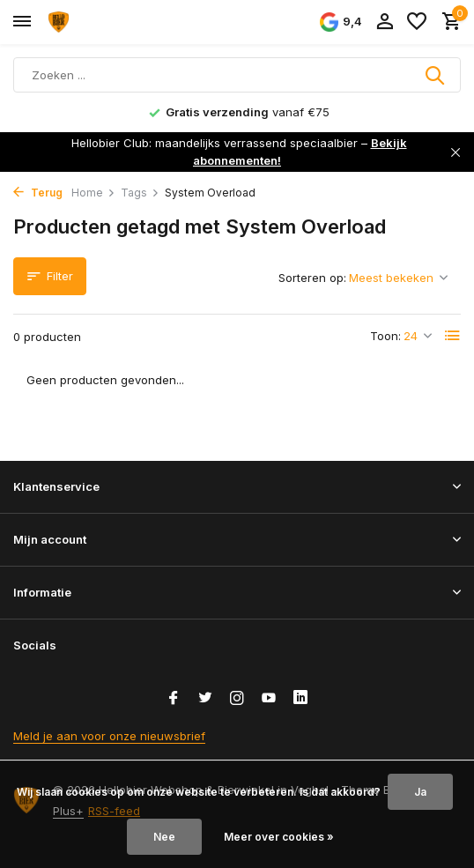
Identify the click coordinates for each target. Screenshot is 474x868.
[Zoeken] (237, 75)
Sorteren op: (312, 278)
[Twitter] (205, 699)
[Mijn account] (385, 22)
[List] (453, 336)
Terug (38, 193)
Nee (164, 837)
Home (93, 193)
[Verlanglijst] (417, 22)
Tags (140, 193)
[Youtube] (269, 699)
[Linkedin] (300, 699)
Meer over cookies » (279, 837)
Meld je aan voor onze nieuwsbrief (109, 736)
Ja (420, 792)
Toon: (385, 336)
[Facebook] (174, 699)
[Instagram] (237, 699)
